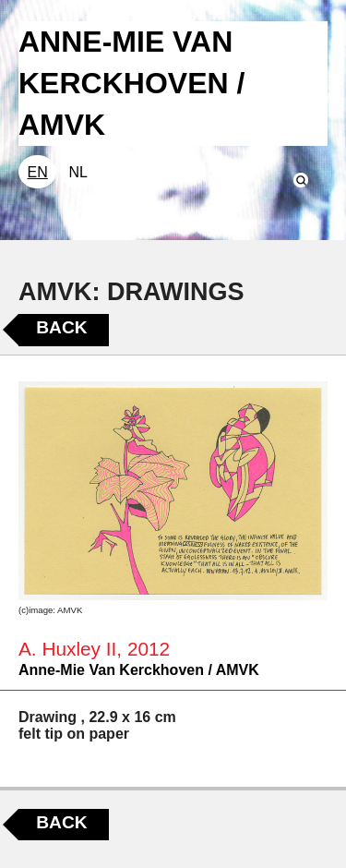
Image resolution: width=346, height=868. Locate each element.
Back (61, 327)
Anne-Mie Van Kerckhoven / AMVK (139, 670)
